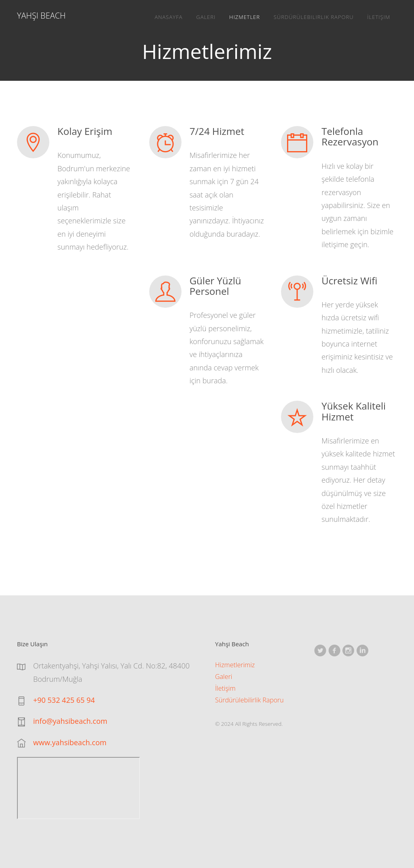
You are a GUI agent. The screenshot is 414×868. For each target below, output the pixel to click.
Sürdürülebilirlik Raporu (314, 17)
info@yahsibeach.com (70, 721)
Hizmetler (245, 17)
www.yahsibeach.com (70, 742)
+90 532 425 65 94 (64, 700)
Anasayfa (168, 17)
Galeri (206, 17)
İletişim (379, 17)
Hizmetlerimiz (235, 665)
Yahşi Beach (41, 16)
